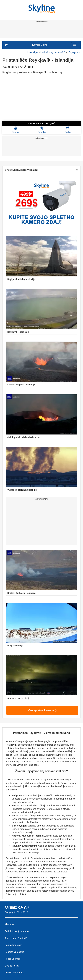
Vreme (16, 130)
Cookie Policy (12, 966)
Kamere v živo (41, 45)
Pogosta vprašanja (14, 952)
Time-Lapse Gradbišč (16, 938)
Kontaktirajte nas (13, 945)
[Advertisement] (41, 31)
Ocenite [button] (42, 130)
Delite (68, 130)
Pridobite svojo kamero (17, 931)
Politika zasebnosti (14, 973)
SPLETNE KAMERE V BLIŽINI (41, 170)
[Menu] (75, 45)
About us (9, 924)
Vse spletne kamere (42, 710)
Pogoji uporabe (13, 959)
